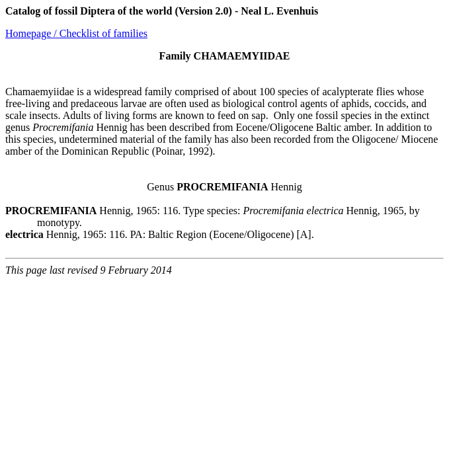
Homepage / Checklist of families (76, 33)
